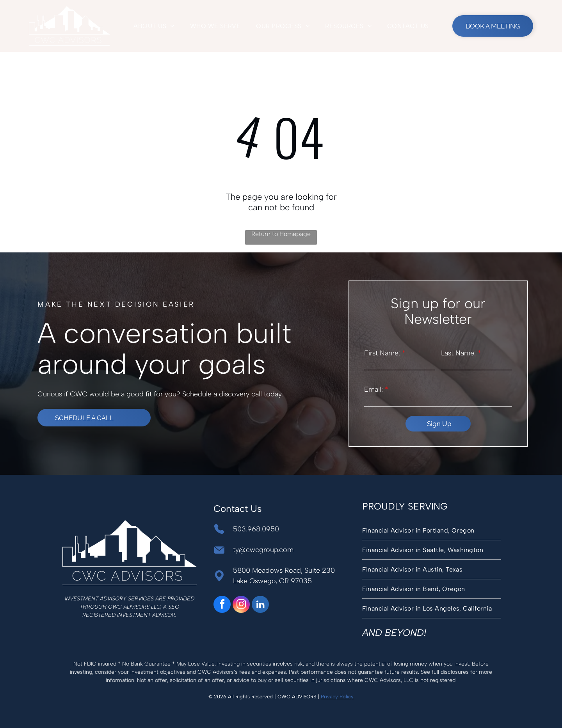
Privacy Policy (337, 697)
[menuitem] (154, 26)
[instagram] (241, 605)
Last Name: (458, 353)
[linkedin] (260, 605)
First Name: (382, 353)
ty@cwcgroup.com (263, 550)
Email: (373, 389)
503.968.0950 (256, 529)
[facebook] (222, 605)
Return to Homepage (281, 234)
